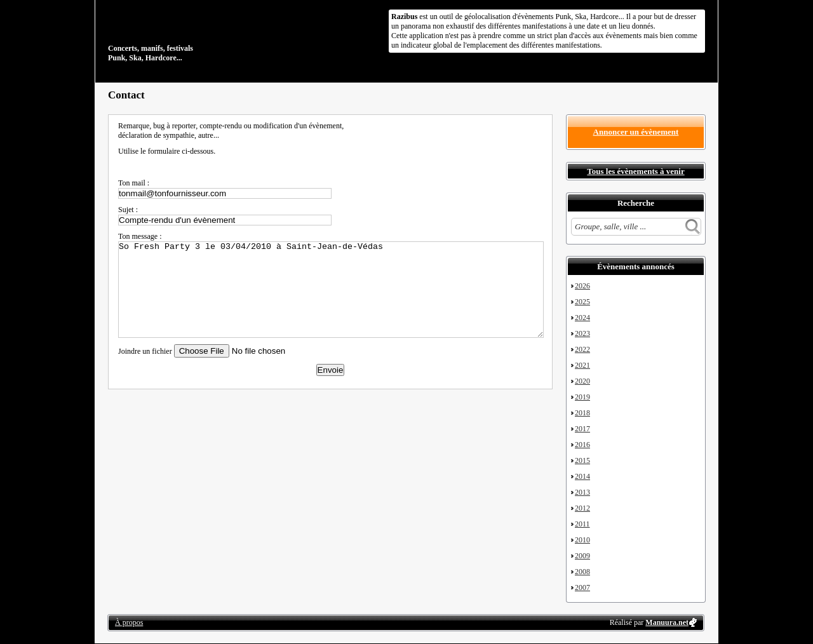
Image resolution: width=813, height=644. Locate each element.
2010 (582, 540)
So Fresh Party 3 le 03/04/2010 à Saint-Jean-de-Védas (331, 290)
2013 (582, 492)
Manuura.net (667, 622)
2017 (582, 429)
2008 (582, 572)
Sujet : (128, 210)
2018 (582, 413)
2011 (582, 524)
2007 (582, 587)
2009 (582, 556)
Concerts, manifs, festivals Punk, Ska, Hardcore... (190, 34)
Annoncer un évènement (636, 132)
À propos (129, 622)
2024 (582, 318)
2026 (582, 286)
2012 (582, 508)
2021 (582, 365)
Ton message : (140, 236)
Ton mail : (134, 183)
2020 (582, 381)
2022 (582, 349)
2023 (582, 333)
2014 (582, 476)
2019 (582, 397)
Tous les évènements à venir (635, 171)
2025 (582, 302)
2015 (582, 460)
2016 (582, 445)
